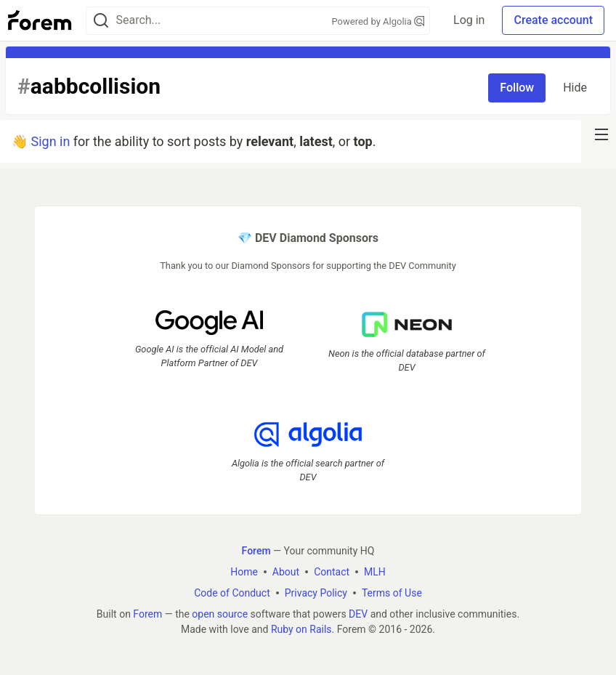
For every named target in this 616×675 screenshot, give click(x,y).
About (286, 572)
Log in (469, 20)
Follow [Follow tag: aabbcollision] (517, 88)
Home (244, 572)
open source (220, 614)
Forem (147, 614)
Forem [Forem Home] (256, 551)
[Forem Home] (40, 20)
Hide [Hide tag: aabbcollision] (575, 88)
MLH (375, 572)
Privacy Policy (316, 593)
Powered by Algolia (378, 21)
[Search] (101, 21)
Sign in (50, 141)
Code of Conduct (232, 593)
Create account (553, 20)
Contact (332, 572)
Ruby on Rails (301, 629)
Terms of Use (392, 593)
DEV (358, 614)
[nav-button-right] (601, 134)
